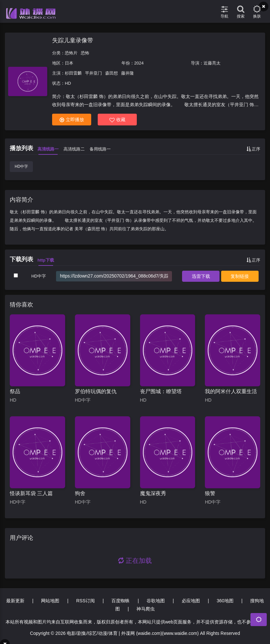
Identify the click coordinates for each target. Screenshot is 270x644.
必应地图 (191, 601)
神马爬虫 (146, 609)
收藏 (117, 120)
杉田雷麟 (73, 73)
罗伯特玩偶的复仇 (96, 391)
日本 (69, 63)
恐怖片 (71, 53)
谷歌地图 (156, 601)
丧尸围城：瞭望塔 (161, 391)
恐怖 (85, 53)
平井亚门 (93, 73)
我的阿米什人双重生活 (231, 391)
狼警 (210, 493)
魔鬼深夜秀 (153, 493)
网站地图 (50, 601)
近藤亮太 (212, 63)
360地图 (225, 601)
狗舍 (80, 493)
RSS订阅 (85, 601)
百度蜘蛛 (121, 601)
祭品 (15, 391)
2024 (139, 63)
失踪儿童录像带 (73, 40)
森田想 (112, 73)
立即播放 (72, 120)
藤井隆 (128, 73)
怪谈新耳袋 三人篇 (31, 493)
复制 (240, 276)
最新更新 (15, 601)
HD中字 (21, 166)
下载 (201, 276)
